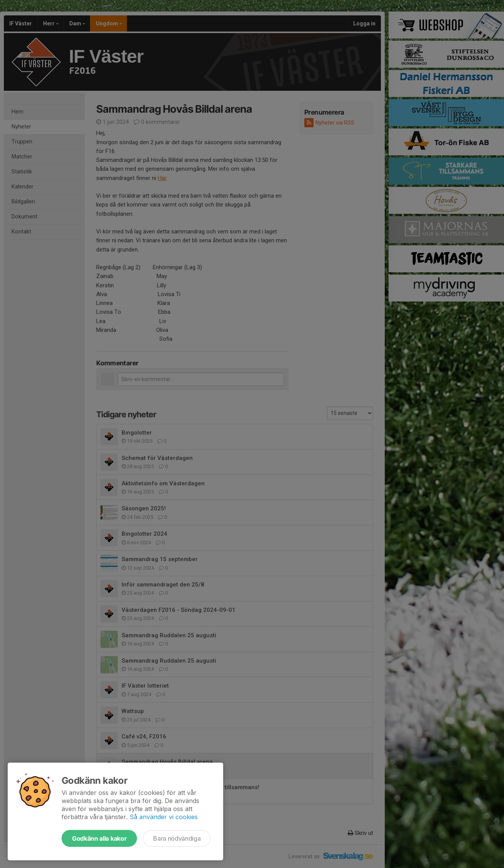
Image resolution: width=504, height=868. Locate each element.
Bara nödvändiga (177, 838)
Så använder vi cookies (164, 817)
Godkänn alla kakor (99, 838)
